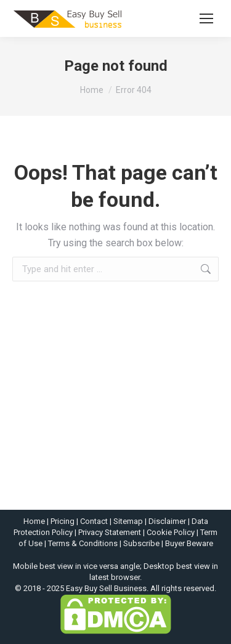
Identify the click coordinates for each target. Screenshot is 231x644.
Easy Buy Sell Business (106, 588)
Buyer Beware (189, 543)
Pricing (63, 521)
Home (34, 521)
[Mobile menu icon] (206, 18)
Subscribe (141, 543)
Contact (94, 521)
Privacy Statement (110, 532)
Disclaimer (167, 521)
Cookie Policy (171, 532)
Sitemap (128, 521)
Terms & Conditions (83, 543)
